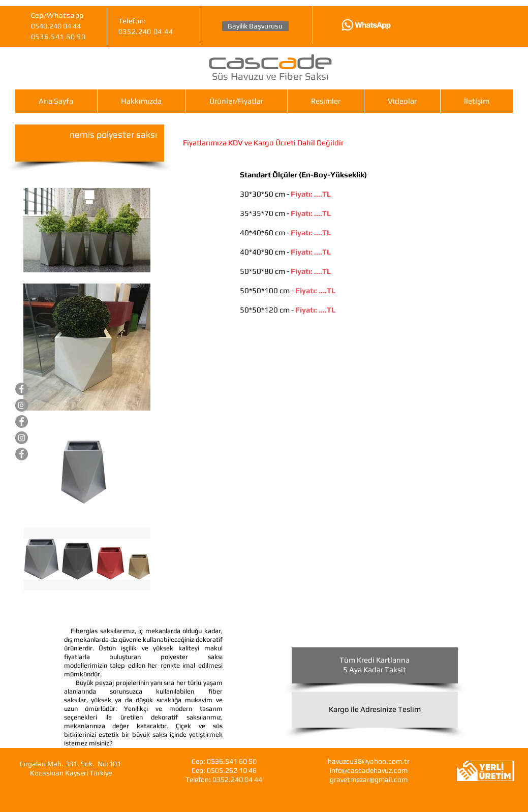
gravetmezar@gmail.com (369, 779)
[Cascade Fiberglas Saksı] (22, 454)
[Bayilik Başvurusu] (255, 26)
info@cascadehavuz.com (369, 770)
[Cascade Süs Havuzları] (22, 389)
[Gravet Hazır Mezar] (22, 421)
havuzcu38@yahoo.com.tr (369, 761)
